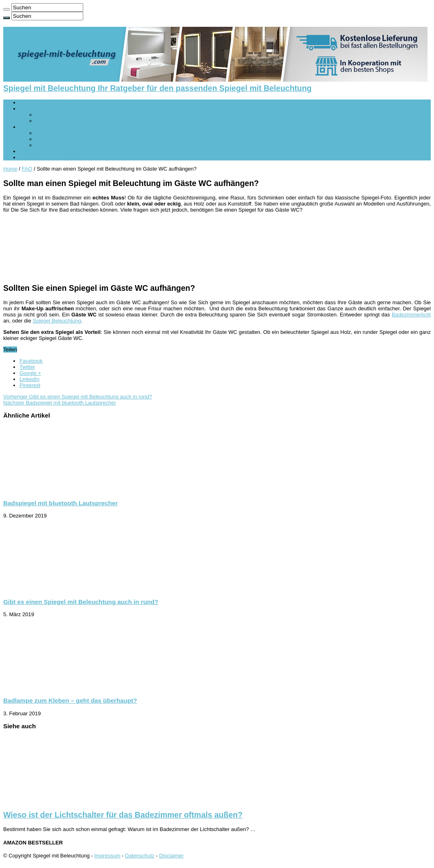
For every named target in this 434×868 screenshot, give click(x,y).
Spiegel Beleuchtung (57, 321)
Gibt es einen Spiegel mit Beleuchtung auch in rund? (78, 397)
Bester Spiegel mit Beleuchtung (72, 121)
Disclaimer (172, 856)
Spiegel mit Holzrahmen (64, 145)
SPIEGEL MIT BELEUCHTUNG (57, 103)
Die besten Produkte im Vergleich (58, 109)
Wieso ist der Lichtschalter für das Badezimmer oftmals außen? (123, 815)
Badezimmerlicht (411, 315)
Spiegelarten (34, 127)
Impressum (107, 856)
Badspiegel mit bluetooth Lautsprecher (60, 403)
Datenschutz (140, 856)
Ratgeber (30, 157)
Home (10, 169)
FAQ (27, 169)
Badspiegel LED (55, 139)
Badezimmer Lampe (59, 115)
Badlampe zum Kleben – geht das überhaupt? (70, 700)
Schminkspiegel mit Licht (65, 133)
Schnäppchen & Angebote (50, 151)
